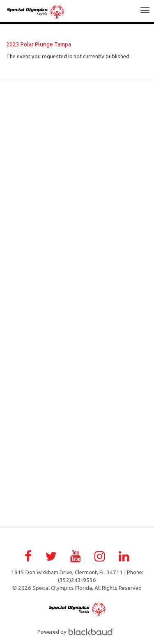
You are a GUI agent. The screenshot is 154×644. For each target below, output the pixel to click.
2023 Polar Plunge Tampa (39, 44)
